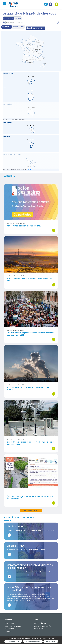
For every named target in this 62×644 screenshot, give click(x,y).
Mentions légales (40, 623)
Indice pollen (19, 27)
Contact (9, 620)
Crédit (36, 620)
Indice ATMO (7, 27)
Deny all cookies (33, 641)
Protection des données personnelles (42, 627)
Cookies (8, 631)
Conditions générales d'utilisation (13, 627)
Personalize (51, 641)
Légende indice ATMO (35, 28)
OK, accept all (13, 641)
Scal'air (29, 170)
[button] (51, 4)
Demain (18, 18)
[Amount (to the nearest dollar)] (31, 23)
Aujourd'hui (8, 18)
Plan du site (9, 623)
